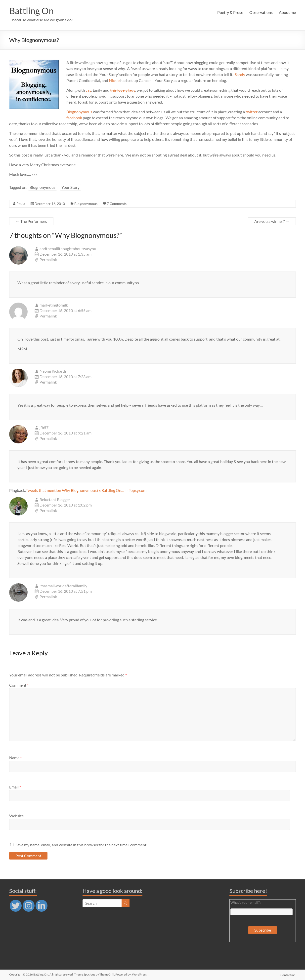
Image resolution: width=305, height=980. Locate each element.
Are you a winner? (272, 221)
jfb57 (44, 427)
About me (287, 12)
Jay (88, 90)
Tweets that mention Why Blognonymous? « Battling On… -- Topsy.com (86, 490)
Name (15, 758)
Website (16, 816)
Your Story (70, 187)
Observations (261, 12)
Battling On (31, 11)
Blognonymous (79, 112)
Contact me (288, 974)
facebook (74, 118)
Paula (21, 204)
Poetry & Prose (230, 12)
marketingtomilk (54, 305)
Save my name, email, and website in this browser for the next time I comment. (81, 845)
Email (15, 787)
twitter (252, 112)
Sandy (240, 74)
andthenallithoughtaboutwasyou (68, 249)
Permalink (48, 259)
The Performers (31, 221)
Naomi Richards (53, 371)
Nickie (114, 80)
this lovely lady (123, 90)
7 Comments (117, 204)
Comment (19, 685)
